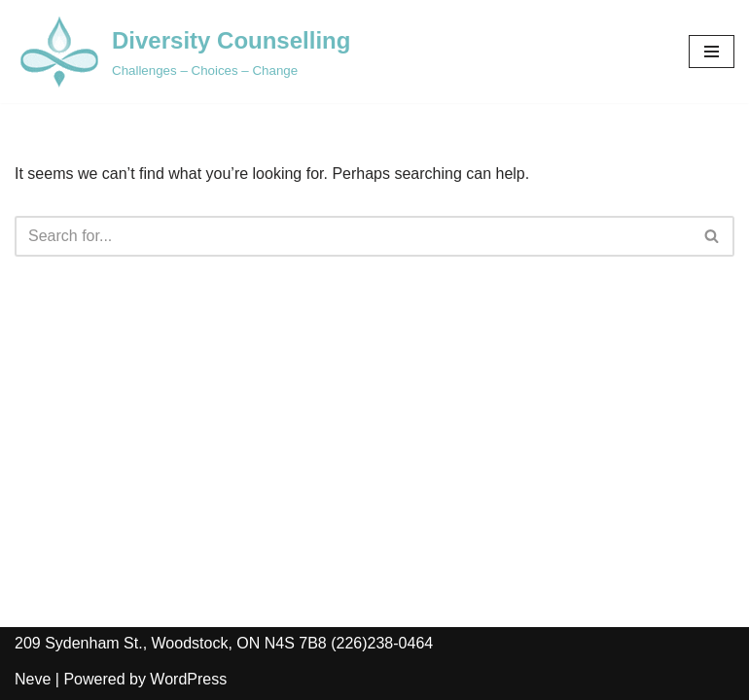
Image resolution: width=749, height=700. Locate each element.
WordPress (188, 679)
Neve (33, 679)
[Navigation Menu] (712, 52)
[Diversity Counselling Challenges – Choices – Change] (182, 52)
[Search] (353, 236)
